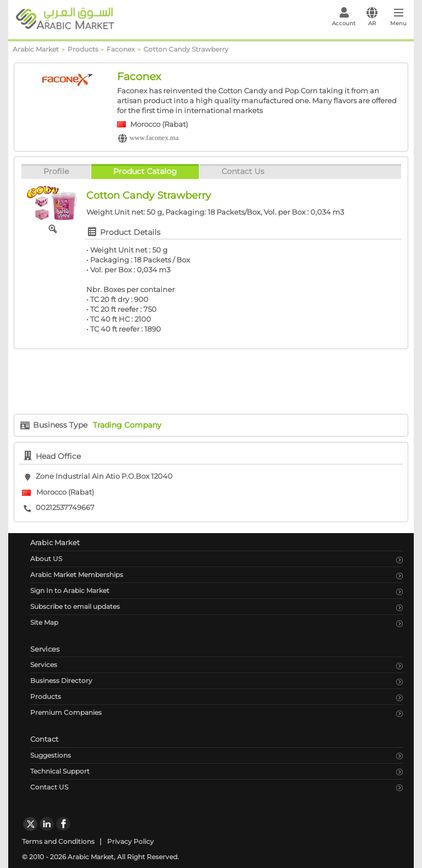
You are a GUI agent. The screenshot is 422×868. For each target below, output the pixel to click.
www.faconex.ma (154, 138)
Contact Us (243, 171)
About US (46, 559)
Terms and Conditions (58, 841)
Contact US (49, 787)
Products (46, 696)
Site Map (44, 622)
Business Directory (61, 681)
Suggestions (51, 755)
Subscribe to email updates (75, 606)
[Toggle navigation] (399, 20)
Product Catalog (145, 171)
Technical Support (60, 771)
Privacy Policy (131, 841)
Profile (56, 171)
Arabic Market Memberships (77, 575)
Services (44, 665)
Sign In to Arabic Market (70, 590)
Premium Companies (66, 712)
